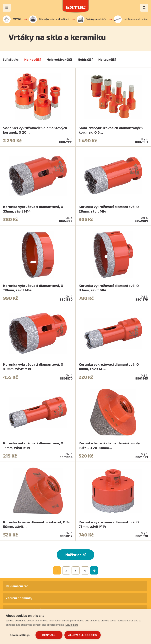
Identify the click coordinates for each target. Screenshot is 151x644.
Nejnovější (32, 59)
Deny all (49, 635)
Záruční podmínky (19, 598)
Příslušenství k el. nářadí (49, 19)
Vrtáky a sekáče (92, 19)
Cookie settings (20, 635)
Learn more (72, 625)
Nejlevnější (107, 59)
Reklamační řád (17, 586)
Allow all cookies (83, 635)
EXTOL (12, 19)
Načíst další (75, 555)
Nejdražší (85, 59)
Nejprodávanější (59, 59)
